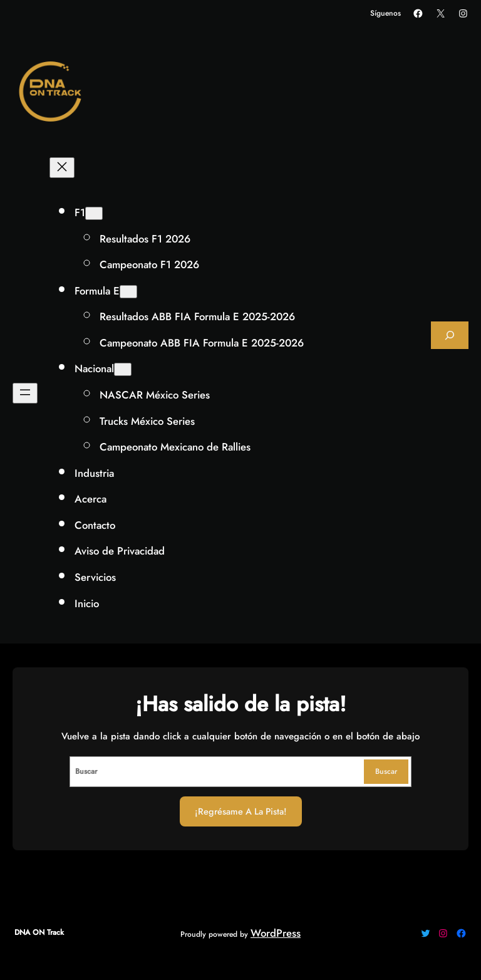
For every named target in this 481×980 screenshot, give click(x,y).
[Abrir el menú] (25, 393)
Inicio (87, 603)
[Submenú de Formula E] (128, 292)
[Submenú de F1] (94, 213)
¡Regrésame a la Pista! (241, 811)
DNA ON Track (39, 932)
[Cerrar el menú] (62, 168)
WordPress (276, 933)
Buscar (386, 771)
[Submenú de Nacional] (123, 369)
